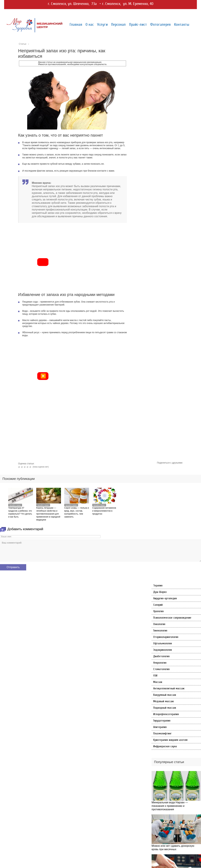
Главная (76, 24)
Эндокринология (163, 650)
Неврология (160, 663)
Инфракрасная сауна (165, 746)
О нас (90, 24)
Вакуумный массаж (165, 695)
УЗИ (155, 676)
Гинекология (160, 631)
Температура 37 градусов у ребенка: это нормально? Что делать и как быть (20, 512)
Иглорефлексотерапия (166, 714)
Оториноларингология (166, 637)
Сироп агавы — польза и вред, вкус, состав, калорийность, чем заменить (77, 512)
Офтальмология (163, 643)
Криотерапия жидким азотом (170, 740)
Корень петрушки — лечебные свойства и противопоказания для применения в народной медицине (48, 514)
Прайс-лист (138, 24)
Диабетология (161, 656)
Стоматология (161, 669)
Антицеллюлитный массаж (169, 688)
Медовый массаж (164, 701)
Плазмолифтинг (162, 733)
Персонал (118, 24)
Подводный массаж (165, 708)
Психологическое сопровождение (172, 618)
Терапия (158, 586)
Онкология (159, 624)
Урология (158, 611)
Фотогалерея (160, 24)
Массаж (158, 682)
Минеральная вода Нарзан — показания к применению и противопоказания (170, 806)
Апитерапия (160, 727)
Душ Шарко (160, 592)
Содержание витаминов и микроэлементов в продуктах (104, 511)
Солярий (158, 605)
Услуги (102, 24)
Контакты (182, 24)
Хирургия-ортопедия (165, 598)
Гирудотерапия (162, 721)
